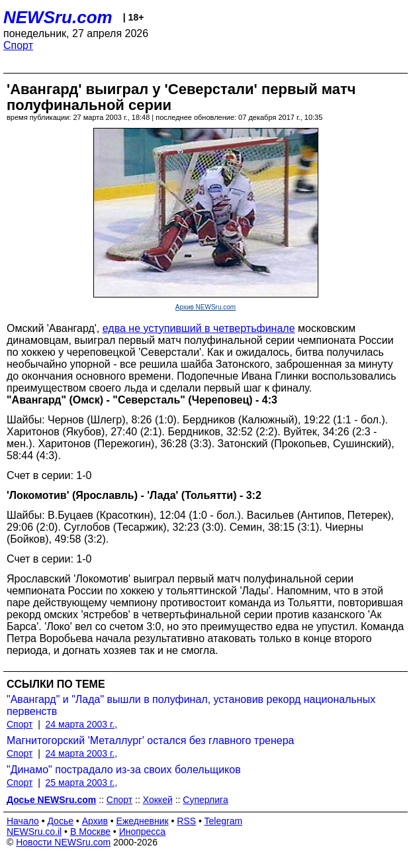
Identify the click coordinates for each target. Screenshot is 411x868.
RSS (186, 821)
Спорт (18, 45)
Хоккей (158, 800)
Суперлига (205, 800)
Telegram (224, 821)
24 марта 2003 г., (82, 724)
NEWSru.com (58, 17)
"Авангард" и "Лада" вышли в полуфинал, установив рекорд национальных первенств (191, 705)
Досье (60, 821)
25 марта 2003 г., (82, 783)
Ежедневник (143, 821)
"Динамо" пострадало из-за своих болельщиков (124, 770)
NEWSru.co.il (34, 832)
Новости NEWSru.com (63, 842)
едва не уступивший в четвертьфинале (199, 328)
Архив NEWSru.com (206, 307)
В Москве (90, 832)
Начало (23, 821)
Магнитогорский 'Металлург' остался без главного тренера (151, 740)
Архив (95, 821)
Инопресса (143, 832)
